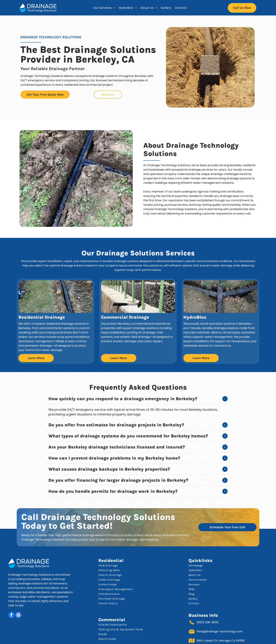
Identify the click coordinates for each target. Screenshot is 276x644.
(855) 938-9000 (208, 610)
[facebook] (11, 603)
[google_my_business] (18, 603)
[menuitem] (104, 8)
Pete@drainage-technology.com (220, 619)
